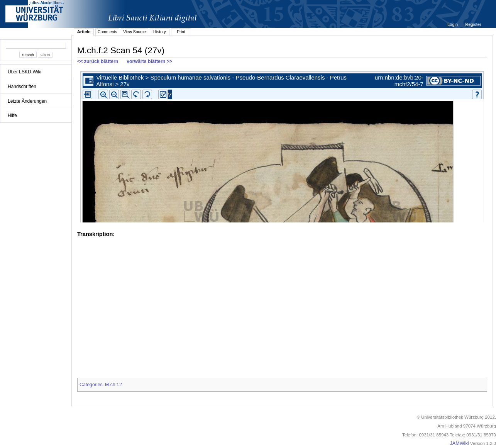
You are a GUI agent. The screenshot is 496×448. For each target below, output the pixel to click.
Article (84, 32)
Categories (91, 385)
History (160, 32)
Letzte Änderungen (27, 101)
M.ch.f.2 (113, 385)
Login (453, 24)
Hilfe (12, 115)
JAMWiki (459, 443)
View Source (135, 32)
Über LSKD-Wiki (25, 72)
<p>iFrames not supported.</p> (282, 145)
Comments (107, 32)
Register (473, 24)
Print (181, 32)
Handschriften (22, 87)
